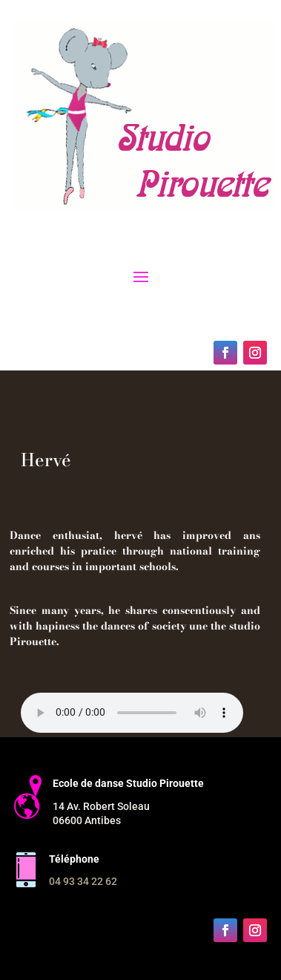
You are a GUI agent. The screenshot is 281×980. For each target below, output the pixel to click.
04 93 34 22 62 (83, 881)
